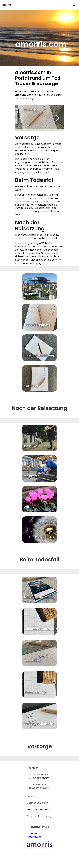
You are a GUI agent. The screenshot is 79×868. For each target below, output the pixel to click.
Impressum (34, 837)
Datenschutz (35, 833)
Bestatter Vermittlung (39, 809)
